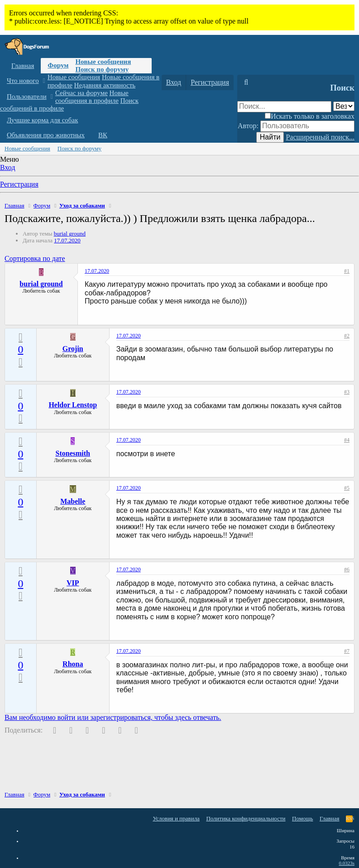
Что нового (23, 81)
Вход (8, 167)
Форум (58, 65)
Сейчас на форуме (81, 93)
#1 (347, 271)
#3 (347, 392)
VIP (73, 583)
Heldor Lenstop (73, 405)
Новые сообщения (103, 62)
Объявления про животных (46, 135)
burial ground (70, 234)
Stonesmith (73, 453)
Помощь (302, 818)
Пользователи (27, 96)
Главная (23, 66)
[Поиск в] (344, 106)
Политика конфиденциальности (246, 818)
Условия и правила (176, 818)
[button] (44, 81)
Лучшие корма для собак (42, 120)
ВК (103, 135)
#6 (347, 569)
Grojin (73, 349)
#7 (347, 651)
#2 (347, 336)
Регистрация (19, 184)
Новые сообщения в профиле (92, 97)
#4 (347, 440)
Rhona (73, 664)
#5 (347, 488)
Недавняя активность (105, 85)
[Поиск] (246, 82)
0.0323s (347, 863)
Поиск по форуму (102, 69)
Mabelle (73, 501)
